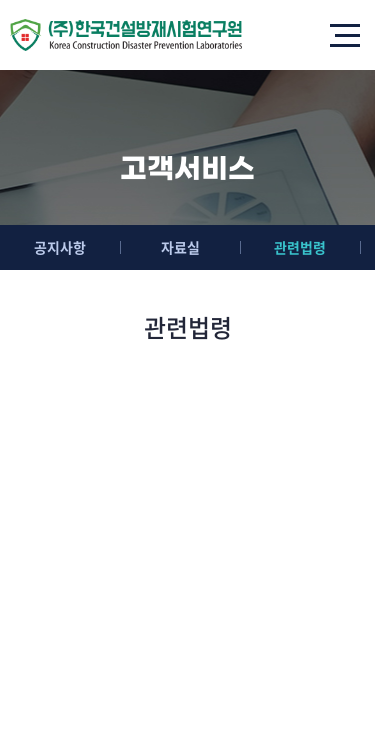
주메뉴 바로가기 (0, 0)
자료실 (180, 247)
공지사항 (60, 247)
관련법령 (300, 247)
